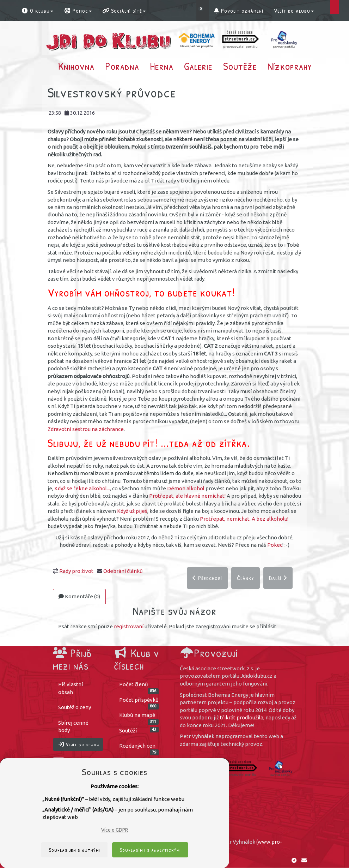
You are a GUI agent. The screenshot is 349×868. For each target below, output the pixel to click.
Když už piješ (132, 511)
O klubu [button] (37, 11)
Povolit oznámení (239, 11)
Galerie (198, 66)
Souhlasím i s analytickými (150, 850)
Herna (162, 66)
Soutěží (139, 730)
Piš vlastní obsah (71, 688)
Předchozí (207, 578)
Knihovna (76, 66)
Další (278, 578)
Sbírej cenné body (73, 726)
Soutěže (240, 66)
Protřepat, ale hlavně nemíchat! (187, 496)
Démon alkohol (186, 488)
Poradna (122, 66)
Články (246, 578)
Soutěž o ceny (75, 708)
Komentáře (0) (79, 597)
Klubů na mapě (139, 717)
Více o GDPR (115, 830)
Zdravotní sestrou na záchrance (86, 429)
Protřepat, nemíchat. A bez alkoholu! (244, 519)
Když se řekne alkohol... (82, 488)
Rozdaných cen (139, 748)
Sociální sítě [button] (124, 11)
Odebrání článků (123, 571)
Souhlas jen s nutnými (74, 850)
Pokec (275, 545)
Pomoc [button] (78, 11)
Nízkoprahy (290, 66)
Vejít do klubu (294, 11)
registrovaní (129, 626)
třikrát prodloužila (242, 718)
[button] (203, 11)
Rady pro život (76, 571)
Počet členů (139, 687)
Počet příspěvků (139, 702)
